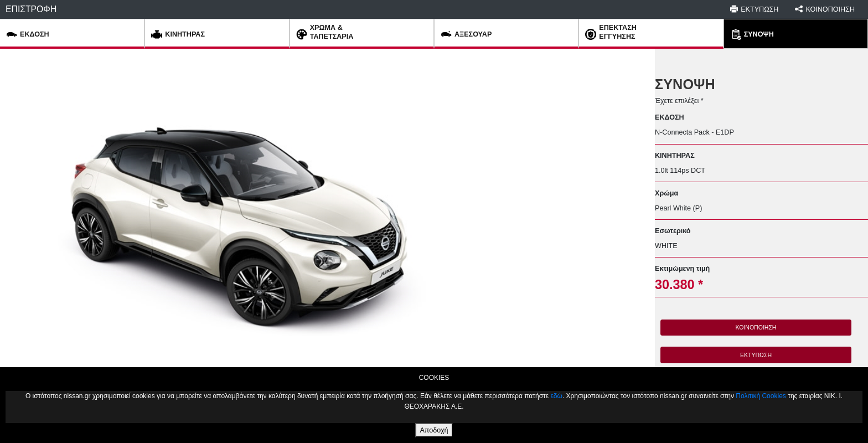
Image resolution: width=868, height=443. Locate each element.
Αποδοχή (434, 430)
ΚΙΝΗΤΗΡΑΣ (675, 156)
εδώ (556, 396)
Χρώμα (666, 193)
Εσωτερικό (673, 231)
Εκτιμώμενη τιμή (682, 269)
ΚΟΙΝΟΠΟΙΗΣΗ (756, 327)
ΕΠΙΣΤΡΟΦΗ (31, 9)
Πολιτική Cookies (761, 396)
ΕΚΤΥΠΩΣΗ (756, 355)
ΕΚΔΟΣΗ (670, 117)
